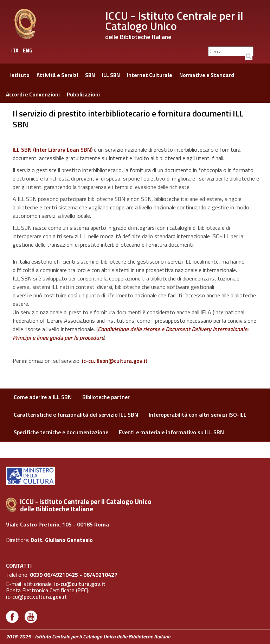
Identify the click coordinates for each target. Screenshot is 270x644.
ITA (15, 51)
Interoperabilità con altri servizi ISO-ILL (198, 415)
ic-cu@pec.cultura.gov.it (36, 596)
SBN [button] (90, 75)
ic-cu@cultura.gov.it (80, 584)
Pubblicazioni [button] (83, 94)
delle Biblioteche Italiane (138, 37)
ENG (28, 51)
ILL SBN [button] (111, 75)
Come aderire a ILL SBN (43, 397)
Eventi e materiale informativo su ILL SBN (171, 432)
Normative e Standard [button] (207, 75)
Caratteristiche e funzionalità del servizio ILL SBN (76, 415)
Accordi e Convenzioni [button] (33, 94)
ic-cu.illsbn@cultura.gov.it (115, 361)
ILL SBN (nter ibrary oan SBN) (53, 150)
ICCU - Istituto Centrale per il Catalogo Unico (174, 21)
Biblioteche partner (106, 397)
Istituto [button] (20, 75)
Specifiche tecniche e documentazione (61, 432)
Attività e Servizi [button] (57, 75)
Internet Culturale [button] (150, 75)
